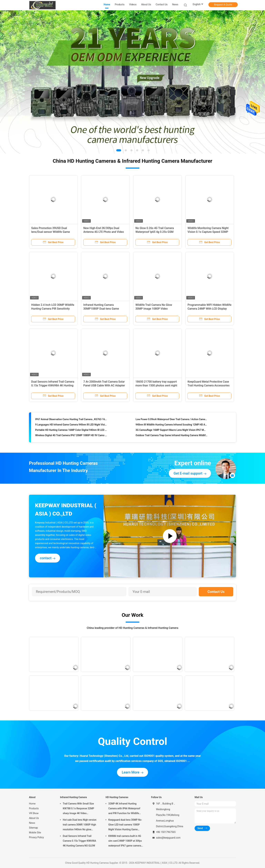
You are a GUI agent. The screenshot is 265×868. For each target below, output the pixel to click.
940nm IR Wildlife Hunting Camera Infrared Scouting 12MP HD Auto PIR (172, 426)
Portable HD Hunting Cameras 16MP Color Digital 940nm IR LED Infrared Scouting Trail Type (71, 431)
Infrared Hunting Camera (73, 797)
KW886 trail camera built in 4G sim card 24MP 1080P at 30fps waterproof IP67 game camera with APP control (125, 841)
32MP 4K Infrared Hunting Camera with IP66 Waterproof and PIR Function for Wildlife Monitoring (124, 809)
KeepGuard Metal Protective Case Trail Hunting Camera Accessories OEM (208, 385)
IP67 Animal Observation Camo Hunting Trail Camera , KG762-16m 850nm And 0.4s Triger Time (71, 420)
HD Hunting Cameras (117, 797)
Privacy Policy (36, 837)
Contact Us (216, 592)
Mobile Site (35, 833)
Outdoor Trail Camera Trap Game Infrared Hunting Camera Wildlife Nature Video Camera (172, 436)
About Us (34, 818)
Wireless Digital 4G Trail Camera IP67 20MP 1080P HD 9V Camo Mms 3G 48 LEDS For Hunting (71, 436)
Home (32, 804)
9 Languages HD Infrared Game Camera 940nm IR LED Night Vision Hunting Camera (71, 426)
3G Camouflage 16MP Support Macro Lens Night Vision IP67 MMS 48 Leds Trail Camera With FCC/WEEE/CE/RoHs (172, 431)
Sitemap (33, 828)
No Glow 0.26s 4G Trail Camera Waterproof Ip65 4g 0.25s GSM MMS (155, 232)
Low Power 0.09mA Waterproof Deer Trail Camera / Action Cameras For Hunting (172, 420)
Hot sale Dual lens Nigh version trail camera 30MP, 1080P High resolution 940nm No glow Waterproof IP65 (80, 825)
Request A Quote (223, 5)
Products (34, 808)
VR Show (34, 813)
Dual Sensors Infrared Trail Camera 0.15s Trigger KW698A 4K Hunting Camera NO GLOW (53, 385)
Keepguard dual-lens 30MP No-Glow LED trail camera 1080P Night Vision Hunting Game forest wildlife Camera (125, 825)
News (32, 823)
